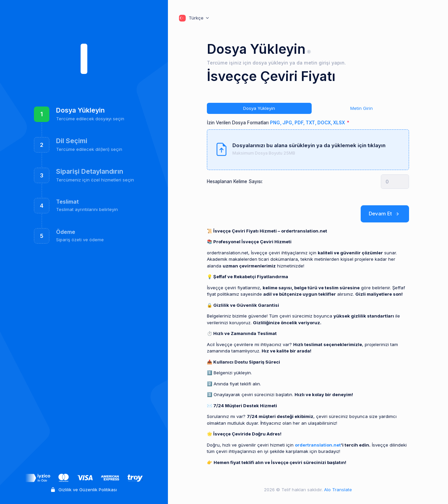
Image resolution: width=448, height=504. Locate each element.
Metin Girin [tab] (362, 108)
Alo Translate (337, 490)
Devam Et (385, 214)
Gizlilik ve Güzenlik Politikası (84, 490)
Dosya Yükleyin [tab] (259, 108)
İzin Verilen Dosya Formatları (276, 123)
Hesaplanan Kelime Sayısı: (235, 181)
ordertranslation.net (318, 445)
